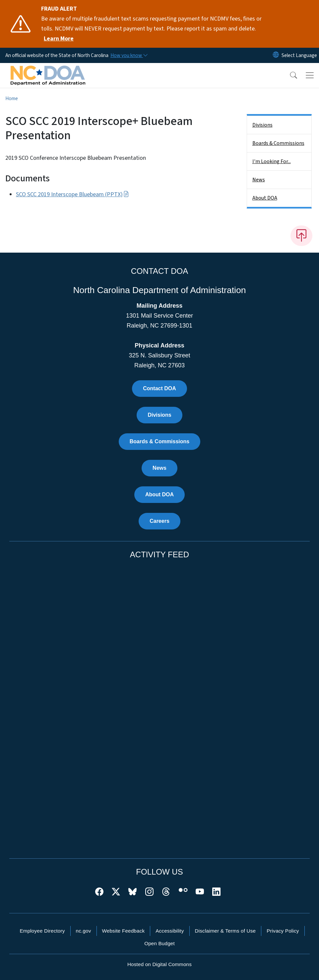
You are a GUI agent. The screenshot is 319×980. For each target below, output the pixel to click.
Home (12, 98)
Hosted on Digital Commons (159, 964)
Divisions (262, 125)
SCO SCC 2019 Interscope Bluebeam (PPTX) (72, 194)
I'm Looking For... (272, 161)
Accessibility (170, 931)
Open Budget (159, 943)
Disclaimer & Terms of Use (225, 931)
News (259, 180)
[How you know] (129, 55)
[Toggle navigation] (310, 75)
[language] (299, 55)
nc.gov (84, 931)
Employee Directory (42, 931)
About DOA (265, 198)
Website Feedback (124, 931)
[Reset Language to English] (276, 55)
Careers (159, 521)
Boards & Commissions (278, 143)
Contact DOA (159, 388)
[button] (289, 75)
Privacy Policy (283, 931)
